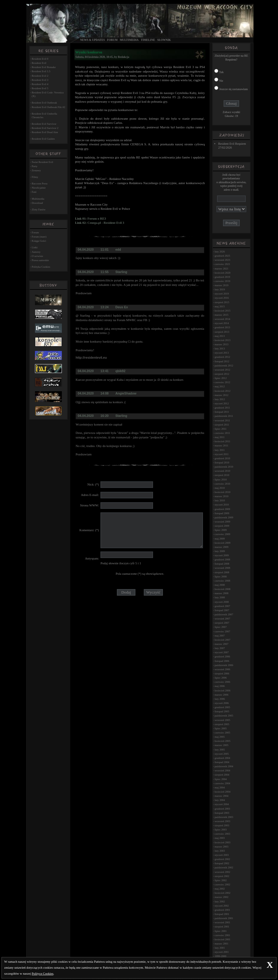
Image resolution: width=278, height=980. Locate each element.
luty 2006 (220, 699)
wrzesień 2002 (222, 872)
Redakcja (123, 57)
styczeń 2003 (222, 855)
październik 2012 (224, 366)
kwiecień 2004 (223, 792)
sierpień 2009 (222, 526)
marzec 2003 (222, 847)
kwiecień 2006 (223, 691)
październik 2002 (224, 867)
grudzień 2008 (222, 560)
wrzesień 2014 (222, 319)
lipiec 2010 (221, 480)
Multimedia (129, 40)
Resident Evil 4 (40, 84)
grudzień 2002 (222, 859)
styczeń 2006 (222, 703)
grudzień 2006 (222, 657)
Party (35, 166)
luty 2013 (220, 349)
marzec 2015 (222, 315)
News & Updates (93, 40)
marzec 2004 (222, 796)
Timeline (148, 40)
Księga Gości (39, 241)
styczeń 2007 (222, 652)
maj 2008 (220, 585)
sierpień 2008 (222, 572)
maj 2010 (220, 488)
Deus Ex (122, 307)
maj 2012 (220, 386)
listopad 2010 (222, 463)
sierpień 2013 (222, 332)
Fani (34, 192)
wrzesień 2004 (222, 771)
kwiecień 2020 (223, 273)
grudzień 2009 (222, 509)
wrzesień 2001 (222, 922)
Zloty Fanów (39, 209)
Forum (112, 40)
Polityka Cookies (41, 267)
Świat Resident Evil (42, 162)
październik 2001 (224, 918)
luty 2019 (220, 289)
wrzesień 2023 (222, 260)
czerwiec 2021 (222, 264)
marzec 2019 (222, 285)
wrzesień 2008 (222, 568)
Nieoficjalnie (39, 188)
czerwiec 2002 (222, 885)
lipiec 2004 (221, 779)
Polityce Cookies (43, 974)
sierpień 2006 (222, 674)
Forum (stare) (39, 237)
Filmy (35, 177)
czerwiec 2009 (222, 534)
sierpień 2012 (222, 374)
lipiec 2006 (221, 678)
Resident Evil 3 (40, 80)
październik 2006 (224, 665)
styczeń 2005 (222, 754)
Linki (35, 247)
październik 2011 (224, 416)
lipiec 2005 (221, 728)
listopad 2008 (222, 564)
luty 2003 (220, 851)
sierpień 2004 (222, 775)
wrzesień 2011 (222, 420)
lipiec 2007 (221, 627)
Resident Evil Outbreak (44, 103)
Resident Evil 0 (40, 59)
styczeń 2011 (222, 454)
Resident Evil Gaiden (43, 139)
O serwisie (37, 256)
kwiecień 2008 (223, 589)
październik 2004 (224, 766)
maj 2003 (220, 838)
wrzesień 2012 (222, 370)
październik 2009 (224, 517)
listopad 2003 (222, 813)
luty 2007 (220, 648)
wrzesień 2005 (222, 720)
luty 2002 (220, 902)
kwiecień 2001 (223, 939)
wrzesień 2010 (222, 471)
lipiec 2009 (221, 530)
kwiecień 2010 (223, 492)
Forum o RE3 (97, 219)
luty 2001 (220, 948)
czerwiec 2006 (222, 682)
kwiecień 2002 (223, 893)
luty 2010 (220, 500)
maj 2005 (220, 737)
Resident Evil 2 (40, 76)
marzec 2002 (222, 897)
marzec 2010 (222, 496)
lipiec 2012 (221, 378)
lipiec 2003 (221, 830)
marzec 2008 (222, 593)
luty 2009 (220, 551)
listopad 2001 (222, 914)
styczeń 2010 (222, 505)
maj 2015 (220, 306)
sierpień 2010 (222, 475)
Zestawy (36, 170)
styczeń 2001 (222, 952)
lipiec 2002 (221, 880)
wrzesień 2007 (222, 619)
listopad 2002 (222, 863)
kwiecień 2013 (223, 340)
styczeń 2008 (222, 602)
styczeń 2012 (222, 403)
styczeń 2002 (222, 906)
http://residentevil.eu (91, 358)
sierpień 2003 (222, 825)
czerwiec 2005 (222, 733)
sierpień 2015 (222, 302)
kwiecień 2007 (223, 640)
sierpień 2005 (222, 724)
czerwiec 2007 (222, 631)
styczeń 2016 (222, 298)
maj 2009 (220, 539)
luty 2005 (220, 750)
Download (37, 203)
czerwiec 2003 (222, 834)
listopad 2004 (222, 762)
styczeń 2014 (222, 323)
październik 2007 (224, 614)
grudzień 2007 (222, 606)
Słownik (164, 40)
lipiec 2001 (221, 931)
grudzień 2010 (222, 458)
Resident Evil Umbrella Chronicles (44, 115)
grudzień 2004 (222, 758)
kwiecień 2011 (222, 441)
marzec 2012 (222, 395)
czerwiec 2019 (222, 281)
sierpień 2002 (222, 876)
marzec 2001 (222, 944)
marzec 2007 (222, 644)
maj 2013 (220, 336)
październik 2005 (224, 716)
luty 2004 (220, 800)
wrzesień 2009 (222, 522)
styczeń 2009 (222, 555)
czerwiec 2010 (222, 484)
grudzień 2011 (222, 408)
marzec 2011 (222, 446)
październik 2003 (224, 817)
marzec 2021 (222, 269)
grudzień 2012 (222, 357)
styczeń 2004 (222, 804)
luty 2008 (220, 597)
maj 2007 (220, 636)
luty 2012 (220, 399)
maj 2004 (220, 788)
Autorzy (36, 252)
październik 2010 (224, 467)
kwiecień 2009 (223, 543)
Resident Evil (39, 63)
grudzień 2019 (222, 277)
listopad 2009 (222, 513)
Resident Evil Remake (44, 67)
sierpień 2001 (222, 927)
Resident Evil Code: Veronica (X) (48, 94)
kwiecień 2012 (223, 391)
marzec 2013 (222, 344)
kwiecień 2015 (223, 311)
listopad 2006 (222, 661)
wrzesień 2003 (222, 821)
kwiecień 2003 (223, 842)
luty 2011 (220, 450)
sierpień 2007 (222, 623)
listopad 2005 (222, 711)
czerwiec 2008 (222, 581)
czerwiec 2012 (222, 382)
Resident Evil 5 (40, 88)
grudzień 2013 (222, 327)
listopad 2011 (222, 412)
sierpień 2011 (222, 425)
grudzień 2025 (222, 256)
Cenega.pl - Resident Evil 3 (106, 223)
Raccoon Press (40, 184)
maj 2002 (220, 889)
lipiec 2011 (221, 429)
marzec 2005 (222, 745)
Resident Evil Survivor (44, 124)
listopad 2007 (222, 610)
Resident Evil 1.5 (41, 71)
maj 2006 (220, 686)
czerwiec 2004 (222, 783)
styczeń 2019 (222, 294)
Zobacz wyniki (231, 112)
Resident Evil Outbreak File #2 (48, 107)
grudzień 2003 (222, 809)
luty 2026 (220, 252)
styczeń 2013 (222, 353)
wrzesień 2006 (222, 669)
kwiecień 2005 (223, 741)
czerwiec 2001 (222, 935)
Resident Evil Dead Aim (45, 132)
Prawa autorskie (40, 260)
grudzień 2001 (222, 910)
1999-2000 (220, 956)
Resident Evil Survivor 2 (45, 128)
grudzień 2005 (222, 707)
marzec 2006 (222, 695)
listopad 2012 (222, 361)
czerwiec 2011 (222, 433)
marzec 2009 (222, 547)
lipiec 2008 (221, 577)
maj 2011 (220, 437)
